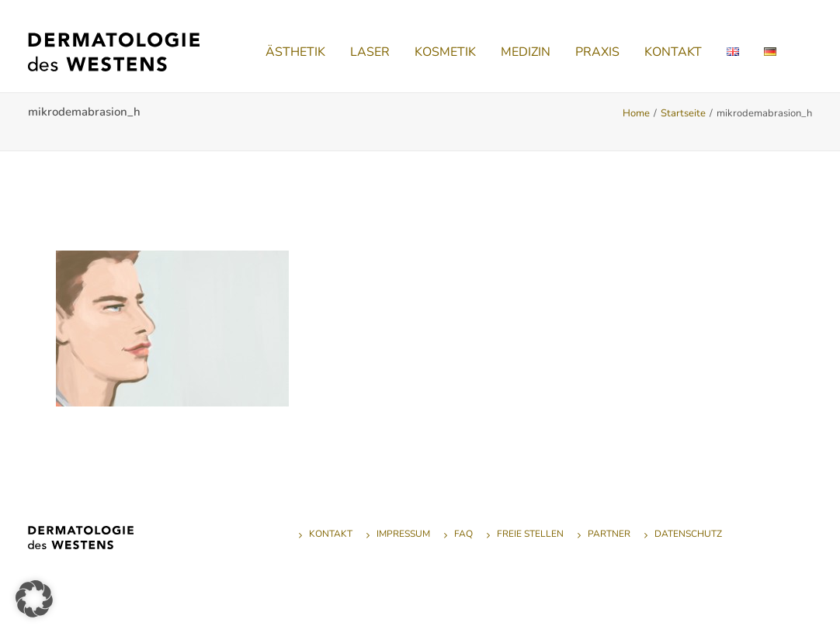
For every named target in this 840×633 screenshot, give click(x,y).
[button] (34, 599)
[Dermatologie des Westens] (114, 52)
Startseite (683, 113)
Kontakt (331, 534)
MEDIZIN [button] (526, 52)
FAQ (463, 534)
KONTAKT (673, 52)
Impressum (403, 534)
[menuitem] (295, 52)
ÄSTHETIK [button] (295, 52)
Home (636, 113)
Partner (609, 534)
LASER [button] (370, 52)
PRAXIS (597, 52)
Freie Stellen (530, 534)
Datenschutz (688, 534)
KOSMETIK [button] (445, 52)
